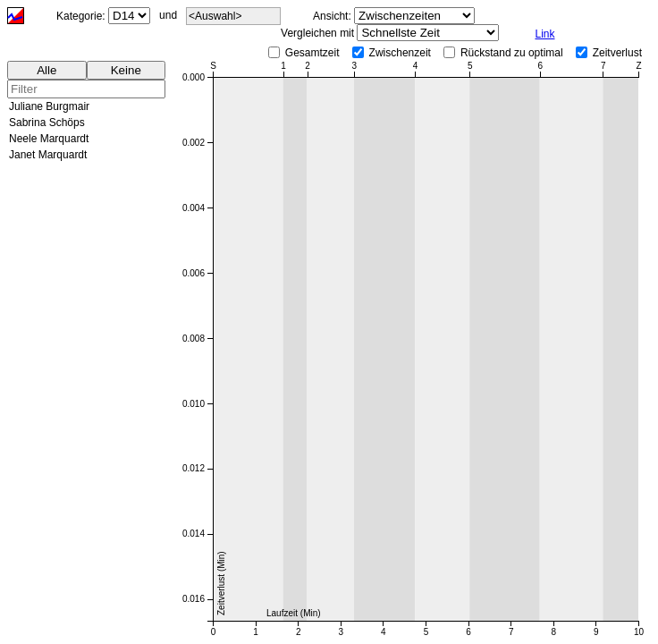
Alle (46, 70)
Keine (126, 70)
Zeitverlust (617, 53)
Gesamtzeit (312, 53)
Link (544, 34)
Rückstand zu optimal (512, 53)
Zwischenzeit (400, 53)
